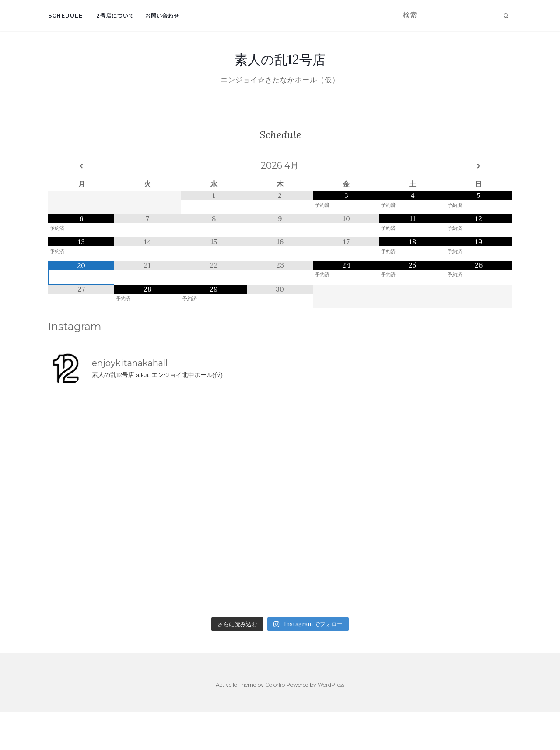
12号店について (114, 16)
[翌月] (479, 166)
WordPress (331, 685)
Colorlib (275, 685)
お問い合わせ (162, 16)
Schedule (65, 16)
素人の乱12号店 (280, 60)
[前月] (81, 166)
